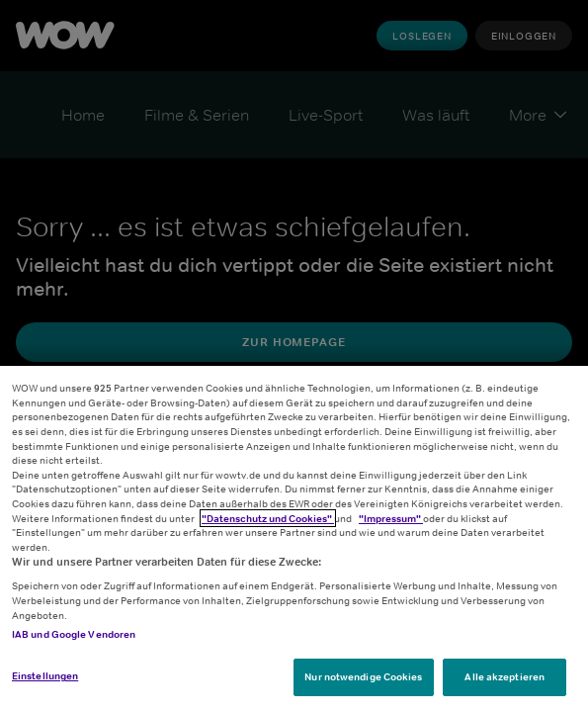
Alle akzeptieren (504, 676)
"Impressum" (391, 518)
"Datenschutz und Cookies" (268, 518)
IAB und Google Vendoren (74, 634)
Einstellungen (45, 675)
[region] (294, 539)
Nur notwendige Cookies (363, 676)
